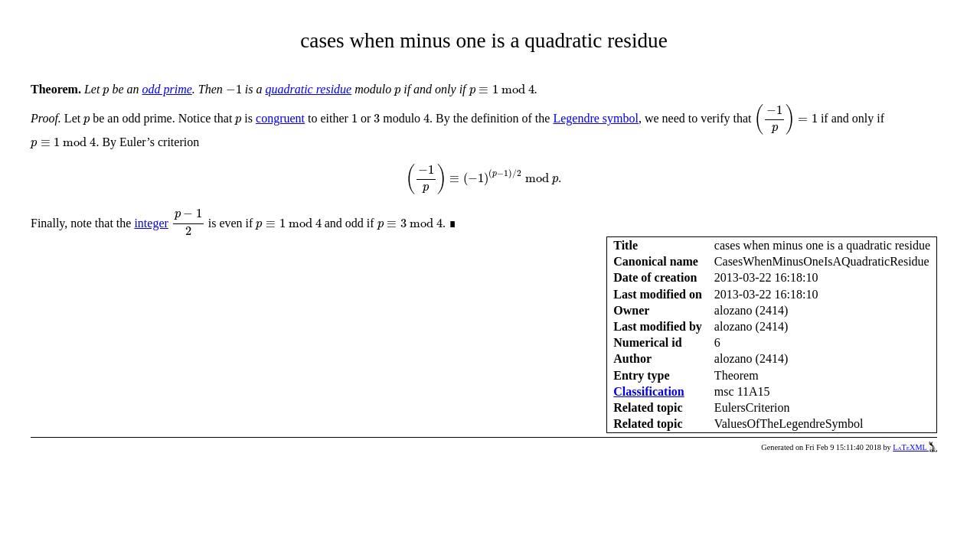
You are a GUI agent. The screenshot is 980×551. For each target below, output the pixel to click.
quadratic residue (308, 89)
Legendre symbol (596, 118)
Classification (648, 391)
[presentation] (106, 92)
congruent (280, 118)
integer (151, 223)
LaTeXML (915, 447)
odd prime (167, 89)
